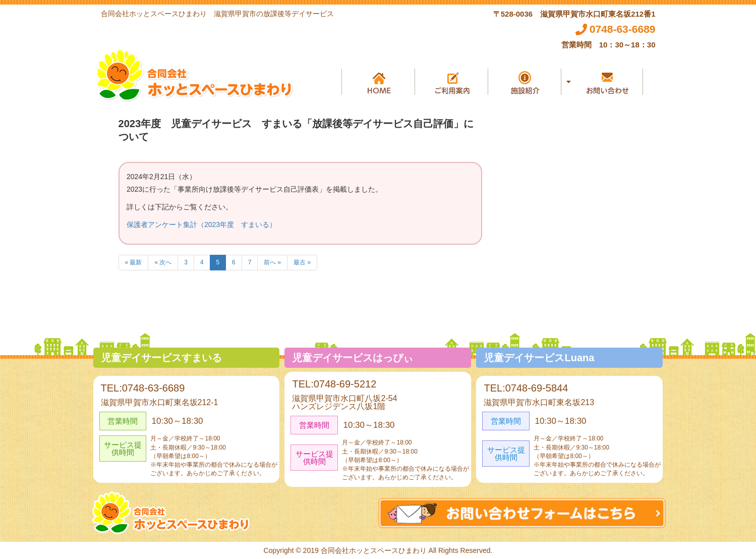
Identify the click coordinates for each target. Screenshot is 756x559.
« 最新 (134, 262)
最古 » (302, 262)
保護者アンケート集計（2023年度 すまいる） (201, 225)
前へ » (272, 262)
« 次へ (163, 262)
